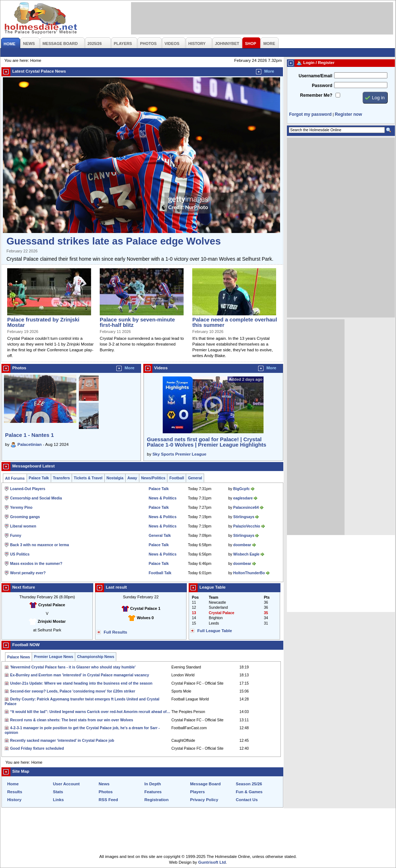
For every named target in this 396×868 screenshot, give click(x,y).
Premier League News (53, 657)
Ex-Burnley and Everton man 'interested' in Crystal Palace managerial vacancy (80, 675)
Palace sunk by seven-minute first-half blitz (137, 322)
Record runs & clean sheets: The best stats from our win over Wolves (72, 720)
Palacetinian (30, 444)
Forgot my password (310, 114)
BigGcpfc (242, 489)
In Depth (153, 784)
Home (13, 784)
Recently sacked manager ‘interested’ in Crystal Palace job (62, 741)
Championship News (96, 657)
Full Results (115, 632)
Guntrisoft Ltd (212, 862)
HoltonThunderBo (249, 573)
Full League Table (215, 631)
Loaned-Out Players (28, 489)
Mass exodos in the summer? (36, 564)
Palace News (19, 657)
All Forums (15, 478)
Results (15, 792)
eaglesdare (243, 498)
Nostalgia (115, 478)
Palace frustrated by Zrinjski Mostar (43, 322)
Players (197, 792)
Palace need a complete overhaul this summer (235, 322)
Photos (106, 792)
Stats (58, 792)
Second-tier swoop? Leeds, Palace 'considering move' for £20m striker (73, 691)
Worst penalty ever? (28, 573)
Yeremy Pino (21, 508)
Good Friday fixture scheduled (37, 748)
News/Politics (153, 478)
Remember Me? (316, 95)
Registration (156, 800)
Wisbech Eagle (246, 554)
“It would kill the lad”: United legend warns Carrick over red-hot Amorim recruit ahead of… (90, 712)
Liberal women (23, 526)
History (14, 800)
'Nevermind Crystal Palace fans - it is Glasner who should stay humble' (73, 667)
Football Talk (160, 573)
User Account (66, 784)
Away (132, 478)
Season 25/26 (249, 784)
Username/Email (315, 76)
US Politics (20, 554)
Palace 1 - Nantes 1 (30, 435)
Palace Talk (39, 478)
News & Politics (163, 498)
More (269, 71)
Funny (16, 536)
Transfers (61, 478)
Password (322, 86)
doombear (242, 545)
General (195, 478)
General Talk (160, 536)
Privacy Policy (204, 800)
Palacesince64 (246, 508)
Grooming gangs (25, 517)
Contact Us (247, 800)
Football (177, 478)
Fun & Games (249, 792)
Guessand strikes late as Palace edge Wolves (114, 241)
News (104, 784)
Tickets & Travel (88, 478)
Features (153, 792)
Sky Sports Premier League (179, 454)
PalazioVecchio (247, 526)
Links (58, 800)
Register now (348, 114)
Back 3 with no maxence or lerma (40, 545)
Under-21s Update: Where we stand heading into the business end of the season (81, 683)
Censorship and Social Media (36, 498)
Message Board (205, 784)
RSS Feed (108, 800)
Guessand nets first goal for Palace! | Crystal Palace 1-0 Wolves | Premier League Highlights (207, 442)
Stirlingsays (244, 517)
